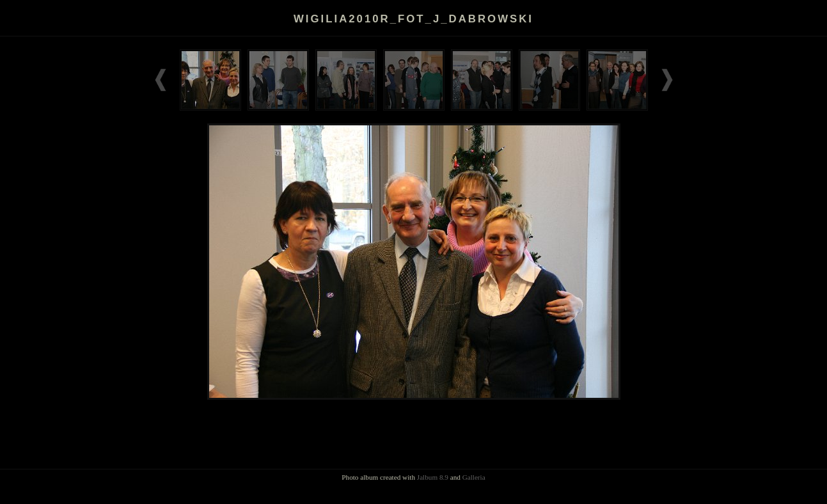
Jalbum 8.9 (433, 477)
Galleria (474, 477)
